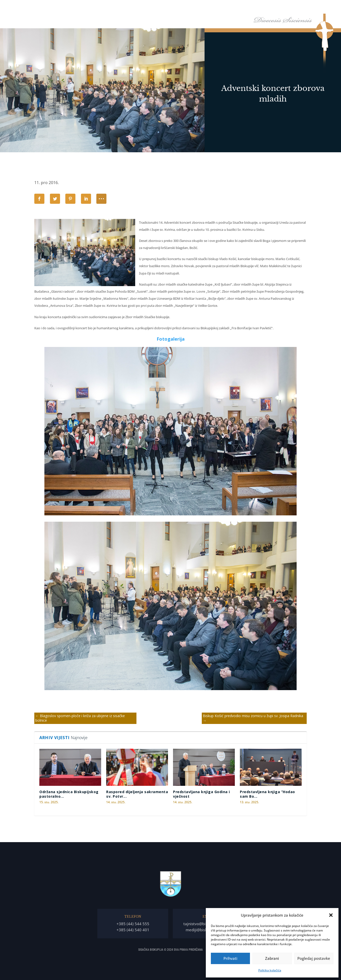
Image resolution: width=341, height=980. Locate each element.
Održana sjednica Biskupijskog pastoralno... (69, 794)
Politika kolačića (270, 970)
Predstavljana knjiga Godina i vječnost (202, 794)
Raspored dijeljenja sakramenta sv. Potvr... (137, 794)
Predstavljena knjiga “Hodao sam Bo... (267, 794)
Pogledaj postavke (314, 958)
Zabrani (272, 958)
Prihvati (230, 958)
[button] (331, 915)
